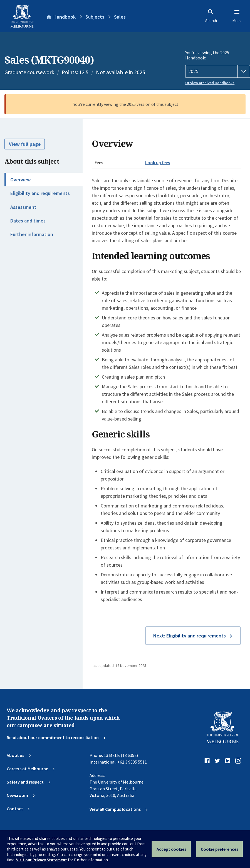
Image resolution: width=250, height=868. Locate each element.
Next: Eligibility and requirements (190, 636)
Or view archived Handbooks (210, 83)
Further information (32, 234)
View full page (25, 144)
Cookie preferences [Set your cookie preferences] (220, 849)
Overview (20, 180)
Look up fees (158, 162)
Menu (237, 16)
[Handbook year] (218, 71)
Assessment (23, 207)
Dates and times (28, 221)
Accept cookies (171, 849)
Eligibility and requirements (40, 193)
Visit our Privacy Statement (42, 860)
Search (211, 16)
